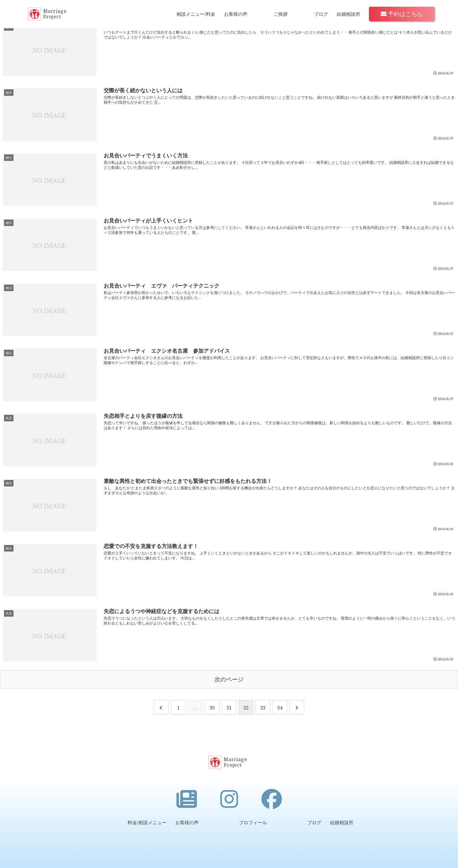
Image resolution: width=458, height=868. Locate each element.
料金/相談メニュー (147, 822)
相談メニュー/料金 (196, 14)
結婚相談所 (348, 14)
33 (263, 708)
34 (280, 708)
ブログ (321, 14)
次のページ (229, 679)
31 (229, 708)
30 (212, 708)
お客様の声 (236, 14)
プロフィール (253, 822)
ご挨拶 (281, 14)
